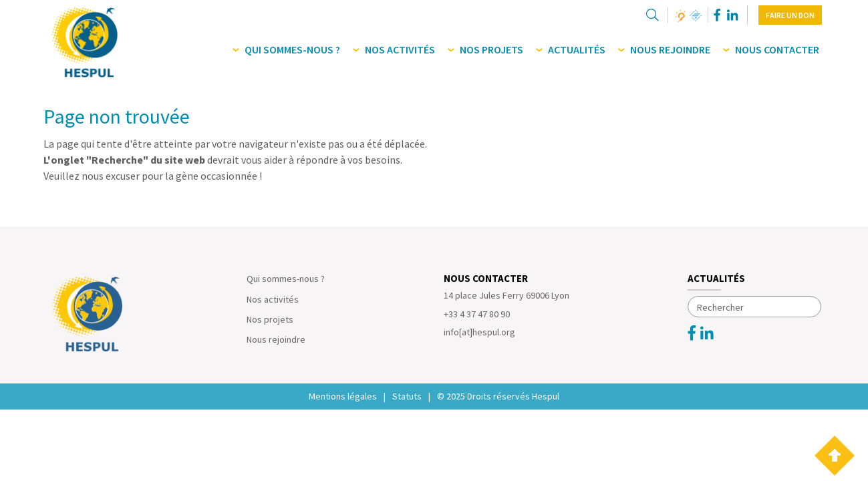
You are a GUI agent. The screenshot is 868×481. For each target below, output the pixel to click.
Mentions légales (343, 396)
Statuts (407, 396)
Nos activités (273, 299)
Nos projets (270, 319)
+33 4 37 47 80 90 (477, 314)
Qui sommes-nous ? (286, 279)
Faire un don (790, 15)
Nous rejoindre (276, 339)
